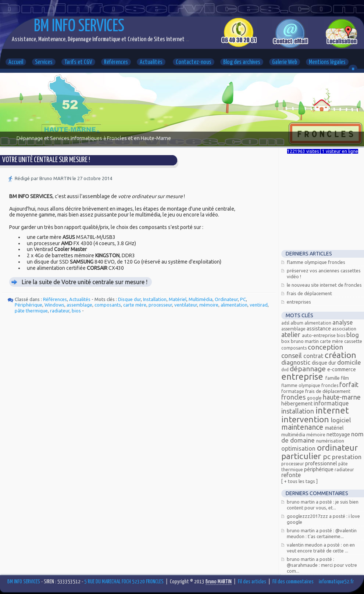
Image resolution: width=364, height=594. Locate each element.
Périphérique (28, 305)
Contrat (314, 356)
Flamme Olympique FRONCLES (316, 262)
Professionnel (322, 464)
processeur (160, 305)
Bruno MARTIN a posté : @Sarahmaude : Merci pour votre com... (322, 565)
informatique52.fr (336, 582)
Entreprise (303, 377)
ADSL (286, 323)
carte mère (135, 305)
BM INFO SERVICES (79, 27)
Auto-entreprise (319, 335)
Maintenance (303, 427)
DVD (286, 370)
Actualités (151, 62)
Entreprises (299, 302)
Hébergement (297, 404)
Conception (325, 347)
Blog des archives (242, 62)
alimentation (234, 305)
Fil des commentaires (293, 582)
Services (44, 62)
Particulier (302, 456)
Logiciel (341, 420)
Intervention (306, 419)
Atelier (292, 334)
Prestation (347, 457)
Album (297, 323)
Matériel (178, 299)
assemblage (79, 305)
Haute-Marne (342, 397)
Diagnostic (297, 362)
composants (108, 305)
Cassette (353, 341)
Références (116, 62)
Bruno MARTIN (305, 341)
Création (340, 355)
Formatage (293, 391)
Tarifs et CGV (78, 62)
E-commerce (342, 369)
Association (344, 329)
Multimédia (201, 299)
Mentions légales (327, 62)
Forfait (349, 384)
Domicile (349, 362)
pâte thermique (31, 311)
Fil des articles (252, 582)
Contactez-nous (194, 62)
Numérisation (330, 441)
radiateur (60, 311)
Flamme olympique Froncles (310, 385)
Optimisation (299, 448)
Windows (54, 305)
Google (315, 398)
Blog (353, 335)
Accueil (16, 62)
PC (243, 299)
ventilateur (186, 305)
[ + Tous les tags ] (299, 481)
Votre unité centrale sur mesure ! (46, 160)
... (187, 40)
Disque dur (129, 299)
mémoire (209, 305)
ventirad (259, 305)
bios (76, 311)
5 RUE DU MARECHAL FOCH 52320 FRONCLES (124, 582)
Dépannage (308, 369)
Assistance (319, 329)
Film (345, 378)
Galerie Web (285, 62)
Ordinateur (226, 299)
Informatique (331, 403)
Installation (155, 299)
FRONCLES (294, 397)
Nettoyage (339, 434)
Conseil (292, 355)
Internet (332, 410)
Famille (333, 378)
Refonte (291, 475)
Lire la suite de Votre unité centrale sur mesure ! (85, 282)
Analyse (342, 322)
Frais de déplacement (309, 293)
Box (286, 341)
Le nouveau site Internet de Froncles (324, 285)
